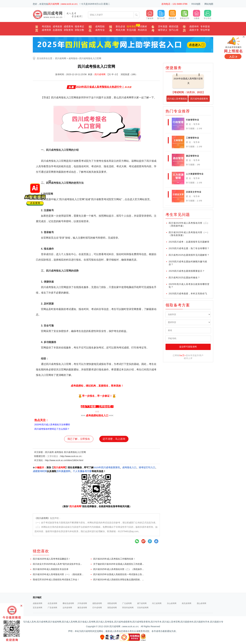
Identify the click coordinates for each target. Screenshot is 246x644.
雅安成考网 (82, 608)
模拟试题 (174, 26)
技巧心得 (174, 30)
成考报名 (73, 58)
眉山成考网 (201, 603)
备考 (153, 29)
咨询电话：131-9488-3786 (174, 4)
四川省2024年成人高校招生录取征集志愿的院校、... (119, 580)
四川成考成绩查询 (199, 99)
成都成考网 (37, 603)
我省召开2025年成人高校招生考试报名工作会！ (56, 580)
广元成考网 (127, 603)
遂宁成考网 (142, 603)
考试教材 (142, 26)
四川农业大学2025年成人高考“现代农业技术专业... (57, 564)
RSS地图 (196, 4)
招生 (90, 29)
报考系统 (131, 26)
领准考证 (79, 26)
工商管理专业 (193, 138)
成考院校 (100, 26)
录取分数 (79, 30)
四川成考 (49, 452)
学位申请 (205, 30)
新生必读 (120, 26)
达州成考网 (67, 608)
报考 (111, 29)
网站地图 (209, 4)
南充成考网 (187, 603)
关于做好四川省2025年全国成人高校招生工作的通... (119, 564)
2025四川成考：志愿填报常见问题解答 (189, 242)
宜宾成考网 (37, 608)
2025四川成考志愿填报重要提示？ (187, 271)
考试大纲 (120, 30)
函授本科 (194, 26)
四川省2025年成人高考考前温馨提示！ (52, 559)
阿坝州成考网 (128, 608)
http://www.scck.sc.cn (71, 456)
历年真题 (163, 26)
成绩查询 (68, 26)
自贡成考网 (52, 603)
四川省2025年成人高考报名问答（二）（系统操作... (119, 569)
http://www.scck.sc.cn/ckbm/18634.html (64, 460)
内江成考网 (157, 603)
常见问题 (131, 30)
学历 (184, 29)
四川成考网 (61, 58)
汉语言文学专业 (194, 192)
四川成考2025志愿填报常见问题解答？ (189, 255)
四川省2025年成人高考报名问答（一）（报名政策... (58, 574)
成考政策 (57, 26)
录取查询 (68, 30)
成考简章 (46, 30)
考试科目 (142, 30)
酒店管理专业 (193, 156)
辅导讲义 (163, 30)
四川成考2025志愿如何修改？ (184, 278)
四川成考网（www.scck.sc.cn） (64, 4)
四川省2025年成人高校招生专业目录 (51, 569)
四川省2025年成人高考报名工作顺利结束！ (114, 559)
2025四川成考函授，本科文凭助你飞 (188, 294)
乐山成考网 (172, 603)
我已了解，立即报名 (79, 439)
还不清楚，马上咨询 (114, 439)
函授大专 (194, 30)
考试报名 (46, 26)
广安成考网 (52, 608)
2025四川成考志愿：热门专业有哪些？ (189, 248)
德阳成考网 (97, 603)
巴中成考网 (97, 608)
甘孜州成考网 (143, 608)
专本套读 (205, 26)
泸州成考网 (82, 603)
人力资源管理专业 (195, 174)
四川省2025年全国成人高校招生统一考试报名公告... (119, 574)
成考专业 (100, 30)
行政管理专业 (193, 120)
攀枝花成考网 (68, 603)
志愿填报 (57, 30)
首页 (37, 29)
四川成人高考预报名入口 (177, 100)
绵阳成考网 (112, 603)
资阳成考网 (112, 608)
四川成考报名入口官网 (90, 58)
